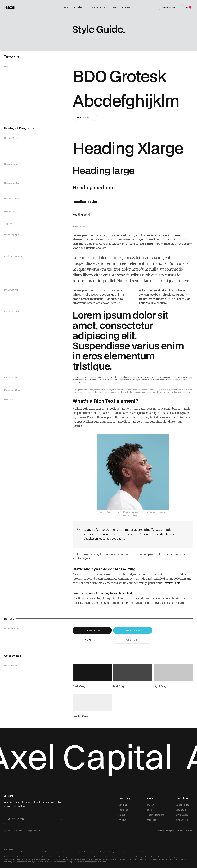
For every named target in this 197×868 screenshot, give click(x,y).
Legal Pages (183, 805)
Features (123, 810)
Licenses (181, 810)
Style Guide (182, 815)
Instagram (170, 831)
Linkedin (180, 831)
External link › (173, 583)
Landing (123, 805)
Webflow (20, 831)
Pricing (122, 820)
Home (67, 7)
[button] (81, 7)
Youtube (189, 831)
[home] (10, 7)
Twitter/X (161, 831)
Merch (151, 805)
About (122, 815)
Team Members (156, 815)
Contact (152, 820)
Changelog (182, 820)
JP (39, 831)
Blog (150, 810)
